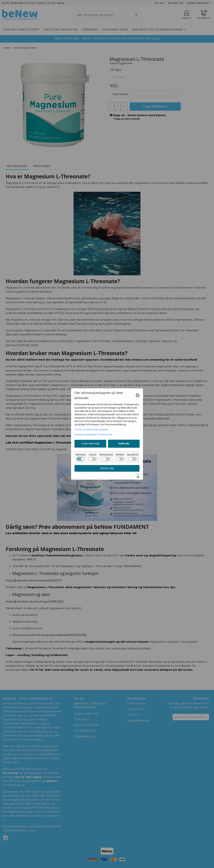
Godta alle (124, 444)
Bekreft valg (107, 468)
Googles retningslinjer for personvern (93, 435)
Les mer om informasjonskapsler (91, 429)
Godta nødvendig (90, 444)
